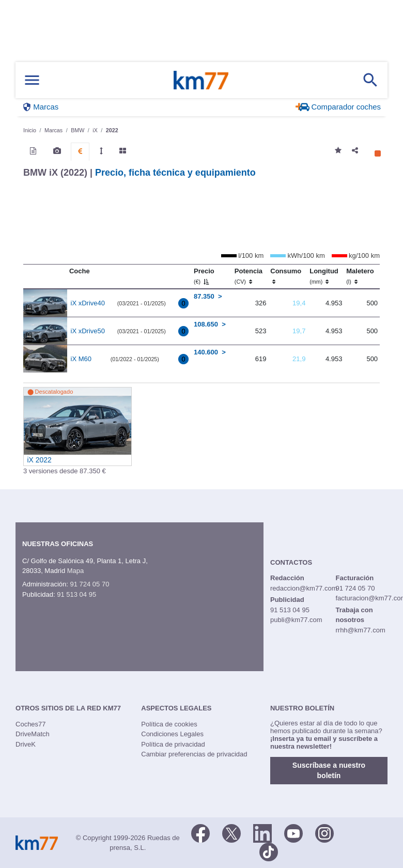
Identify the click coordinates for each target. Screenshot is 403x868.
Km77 (201, 80)
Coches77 (31, 724)
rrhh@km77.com (360, 630)
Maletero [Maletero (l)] (360, 276)
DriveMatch (33, 734)
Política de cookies (169, 724)
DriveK (26, 744)
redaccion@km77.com (304, 588)
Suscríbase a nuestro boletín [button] (329, 771)
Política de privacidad (173, 744)
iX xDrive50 (88, 331)
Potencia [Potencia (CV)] (249, 276)
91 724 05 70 (89, 584)
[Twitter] (231, 833)
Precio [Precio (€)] (204, 276)
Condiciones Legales (172, 734)
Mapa (76, 571)
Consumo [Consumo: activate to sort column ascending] (286, 276)
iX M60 (81, 359)
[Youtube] (293, 833)
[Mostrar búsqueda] (370, 80)
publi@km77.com (296, 620)
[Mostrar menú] (32, 80)
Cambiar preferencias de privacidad (194, 754)
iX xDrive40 (88, 303)
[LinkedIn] (262, 833)
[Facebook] (200, 833)
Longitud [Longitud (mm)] (324, 276)
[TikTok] (269, 851)
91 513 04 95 (76, 594)
